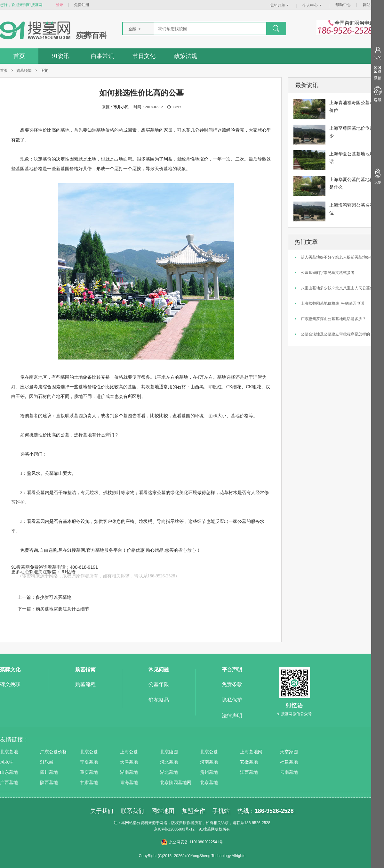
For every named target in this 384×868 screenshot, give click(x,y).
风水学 (7, 762)
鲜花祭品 (159, 700)
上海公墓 (129, 752)
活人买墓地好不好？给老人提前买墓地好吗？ (339, 257)
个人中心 (313, 5)
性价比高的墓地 (54, 130)
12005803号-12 (181, 829)
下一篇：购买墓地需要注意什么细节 (53, 609)
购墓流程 (85, 684)
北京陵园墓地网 (176, 783)
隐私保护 (232, 700)
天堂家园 (289, 752)
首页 (19, 56)
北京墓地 (9, 752)
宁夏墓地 (89, 762)
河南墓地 (209, 762)
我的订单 (280, 5)
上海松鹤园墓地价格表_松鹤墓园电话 (332, 303)
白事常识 (102, 56)
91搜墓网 (76, 550)
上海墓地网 (251, 752)
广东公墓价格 (53, 752)
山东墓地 (9, 772)
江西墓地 (249, 772)
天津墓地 (129, 762)
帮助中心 (343, 5)
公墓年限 (159, 684)
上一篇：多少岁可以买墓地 (44, 597)
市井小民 (121, 107)
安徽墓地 (249, 762)
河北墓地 (169, 762)
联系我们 (132, 811)
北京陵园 (169, 752)
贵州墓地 (209, 772)
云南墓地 (289, 772)
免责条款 (232, 684)
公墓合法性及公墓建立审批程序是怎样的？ (337, 334)
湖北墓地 (169, 772)
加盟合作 (194, 811)
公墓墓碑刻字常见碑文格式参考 (328, 273)
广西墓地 (9, 783)
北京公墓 (89, 752)
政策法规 (186, 56)
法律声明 (232, 716)
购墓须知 (24, 70)
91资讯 (61, 56)
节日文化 (144, 56)
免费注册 (82, 5)
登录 (60, 5)
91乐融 (47, 762)
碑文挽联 (10, 684)
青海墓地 (129, 783)
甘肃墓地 (89, 783)
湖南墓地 (129, 772)
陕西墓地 (49, 783)
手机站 (221, 811)
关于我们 (102, 811)
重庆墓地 (89, 772)
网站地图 (371, 5)
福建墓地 (289, 762)
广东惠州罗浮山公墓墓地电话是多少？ (333, 319)
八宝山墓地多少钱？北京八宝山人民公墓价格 (339, 288)
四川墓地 (49, 772)
